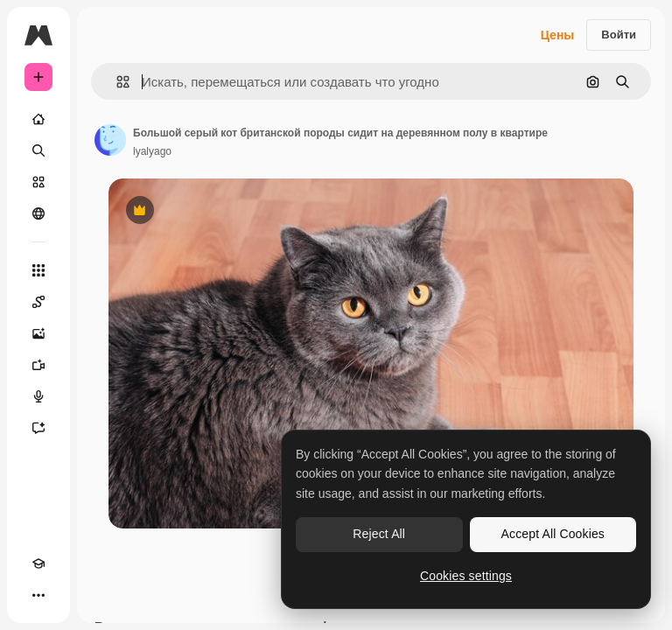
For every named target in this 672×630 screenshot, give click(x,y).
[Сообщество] (38, 213)
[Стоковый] (38, 182)
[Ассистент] (38, 428)
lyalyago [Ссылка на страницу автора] (152, 151)
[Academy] (38, 563)
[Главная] (38, 119)
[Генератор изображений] (38, 333)
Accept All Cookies (553, 534)
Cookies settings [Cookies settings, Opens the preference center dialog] (466, 576)
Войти (619, 35)
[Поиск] (38, 150)
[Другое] (38, 595)
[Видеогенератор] (38, 365)
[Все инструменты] (38, 270)
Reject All (379, 534)
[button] (116, 82)
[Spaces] (38, 302)
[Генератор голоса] (38, 396)
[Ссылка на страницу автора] (110, 140)
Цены (558, 35)
